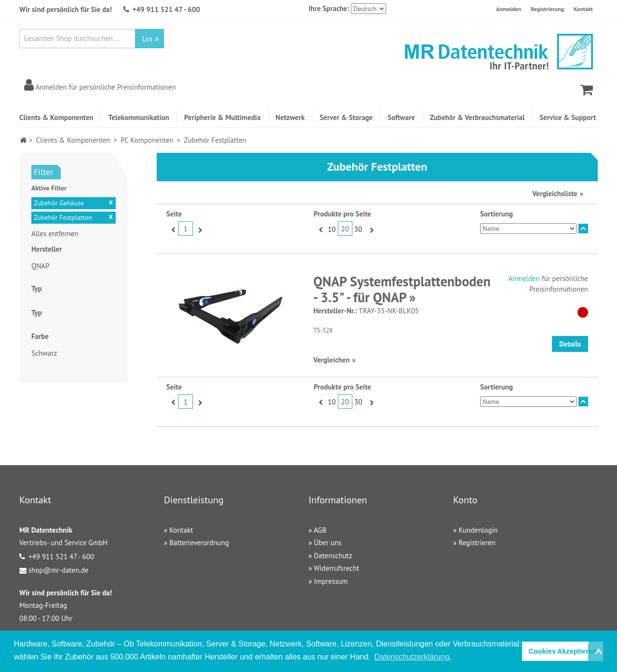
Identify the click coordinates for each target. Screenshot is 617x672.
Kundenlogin (478, 530)
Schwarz (44, 353)
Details (570, 344)
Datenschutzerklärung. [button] (413, 657)
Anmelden (509, 9)
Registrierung (547, 9)
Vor (199, 229)
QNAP (40, 266)
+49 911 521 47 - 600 (166, 9)
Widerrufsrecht (336, 568)
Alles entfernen (55, 234)
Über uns (328, 543)
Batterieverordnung (199, 543)
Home (23, 140)
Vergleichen (331, 360)
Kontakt (583, 9)
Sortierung (496, 214)
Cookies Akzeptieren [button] (563, 651)
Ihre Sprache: (329, 8)
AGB (320, 530)
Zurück (172, 229)
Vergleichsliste (555, 194)
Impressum (331, 581)
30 (358, 229)
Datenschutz (333, 556)
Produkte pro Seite (342, 214)
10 (332, 229)
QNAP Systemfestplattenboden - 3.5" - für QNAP (402, 289)
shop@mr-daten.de (58, 570)
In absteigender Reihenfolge (583, 228)
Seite (174, 214)
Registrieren (477, 543)
